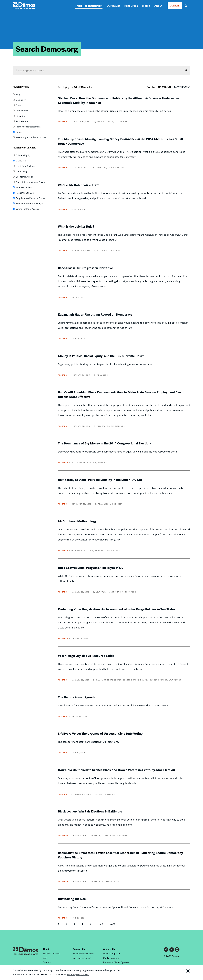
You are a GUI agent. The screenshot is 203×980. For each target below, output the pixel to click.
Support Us (79, 949)
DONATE (175, 5)
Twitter (172, 950)
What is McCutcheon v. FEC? (79, 185)
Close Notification (185, 972)
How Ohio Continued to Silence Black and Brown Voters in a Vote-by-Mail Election (116, 770)
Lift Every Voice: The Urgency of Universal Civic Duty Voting (100, 733)
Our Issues (113, 6)
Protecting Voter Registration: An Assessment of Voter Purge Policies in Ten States (117, 609)
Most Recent (182, 87)
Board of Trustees (51, 953)
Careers (47, 962)
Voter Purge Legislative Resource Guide (86, 656)
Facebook (166, 950)
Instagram (177, 950)
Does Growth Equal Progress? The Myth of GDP (92, 568)
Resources (131, 6)
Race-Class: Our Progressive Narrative (85, 268)
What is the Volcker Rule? (76, 226)
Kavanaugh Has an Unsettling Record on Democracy (95, 314)
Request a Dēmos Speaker (116, 962)
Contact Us (109, 949)
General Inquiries (112, 953)
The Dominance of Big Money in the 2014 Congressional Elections (105, 443)
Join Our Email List (82, 958)
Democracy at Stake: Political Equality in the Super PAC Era (100, 480)
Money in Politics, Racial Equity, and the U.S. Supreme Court (101, 356)
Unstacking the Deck (73, 899)
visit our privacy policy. (78, 974)
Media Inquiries (111, 958)
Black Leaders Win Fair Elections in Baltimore (90, 811)
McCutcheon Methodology (77, 521)
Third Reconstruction (89, 6)
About (158, 6)
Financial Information (84, 953)
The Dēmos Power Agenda (77, 697)
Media (146, 6)
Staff (45, 958)
